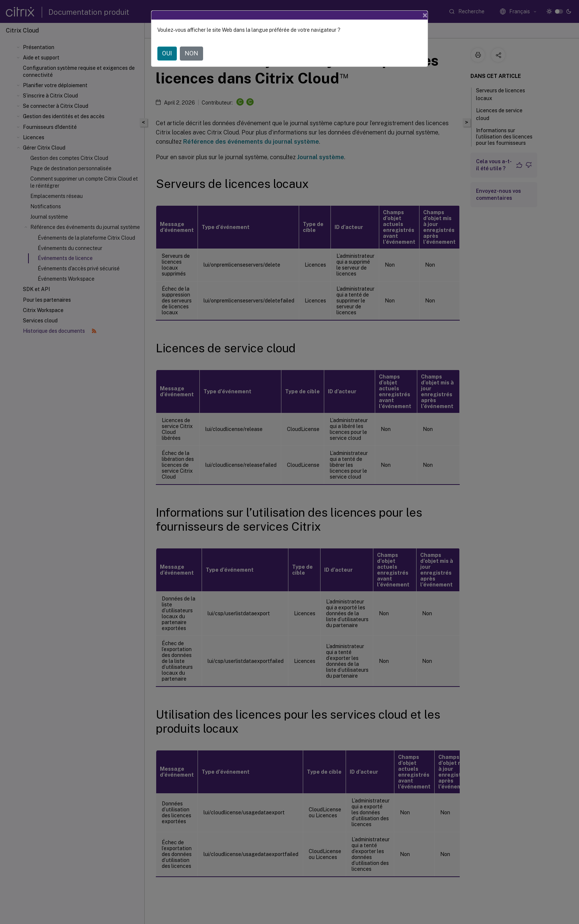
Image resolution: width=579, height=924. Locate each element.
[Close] (425, 15)
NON (191, 53)
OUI (167, 53)
